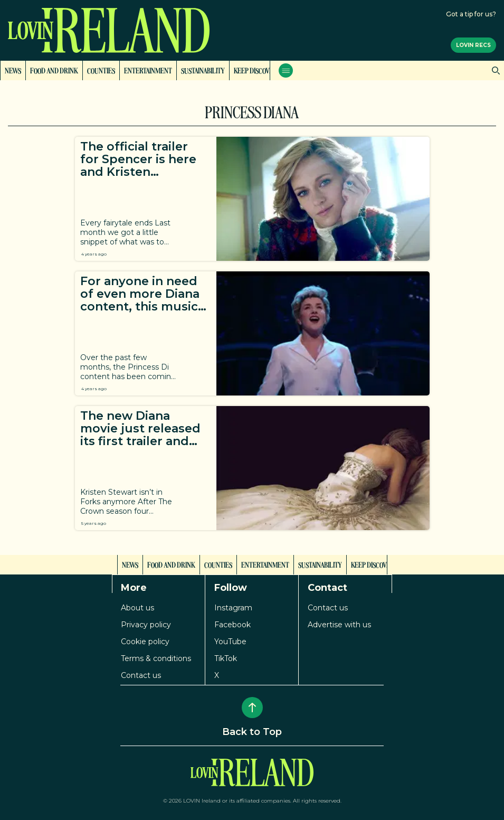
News (13, 70)
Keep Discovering (260, 70)
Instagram (233, 608)
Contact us (141, 675)
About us (137, 608)
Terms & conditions (156, 658)
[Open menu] (286, 70)
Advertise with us (339, 625)
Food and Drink (54, 70)
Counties (101, 70)
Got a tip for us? (471, 14)
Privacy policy (146, 625)
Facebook (232, 625)
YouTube (230, 642)
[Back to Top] (252, 708)
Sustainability (203, 70)
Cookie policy (145, 642)
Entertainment (148, 70)
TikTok (226, 658)
